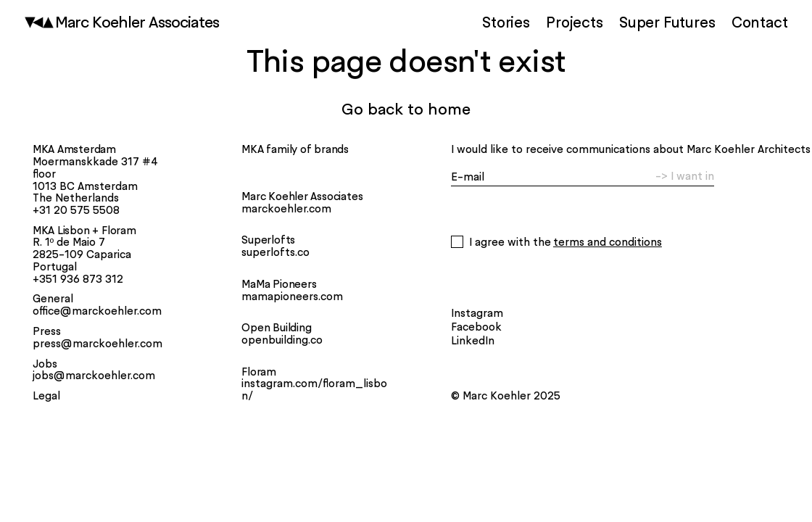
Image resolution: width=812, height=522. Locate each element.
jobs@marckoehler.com (94, 376)
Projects (574, 22)
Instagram (477, 313)
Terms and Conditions (608, 242)
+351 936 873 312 (78, 279)
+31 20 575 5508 (76, 210)
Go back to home (406, 109)
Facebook (476, 327)
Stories (506, 22)
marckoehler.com (286, 209)
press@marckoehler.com (98, 344)
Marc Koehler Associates (139, 22)
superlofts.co (275, 252)
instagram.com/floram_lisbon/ (314, 390)
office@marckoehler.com (97, 311)
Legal (46, 396)
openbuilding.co (282, 340)
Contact (760, 22)
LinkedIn (473, 340)
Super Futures (667, 22)
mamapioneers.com (292, 297)
